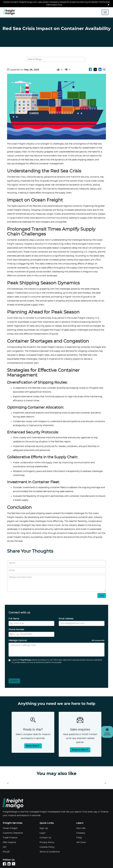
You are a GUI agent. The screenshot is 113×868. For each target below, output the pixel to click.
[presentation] (25, 670)
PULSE (6, 852)
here (60, 5)
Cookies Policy (47, 847)
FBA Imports (9, 842)
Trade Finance (10, 838)
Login (43, 833)
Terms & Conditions (50, 852)
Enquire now (80, 750)
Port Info (81, 828)
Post (102, 596)
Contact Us (45, 838)
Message (56, 641)
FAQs (79, 838)
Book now (33, 746)
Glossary (81, 833)
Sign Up (44, 828)
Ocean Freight (10, 828)
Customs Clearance (13, 833)
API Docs (81, 842)
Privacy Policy (47, 842)
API (5, 847)
